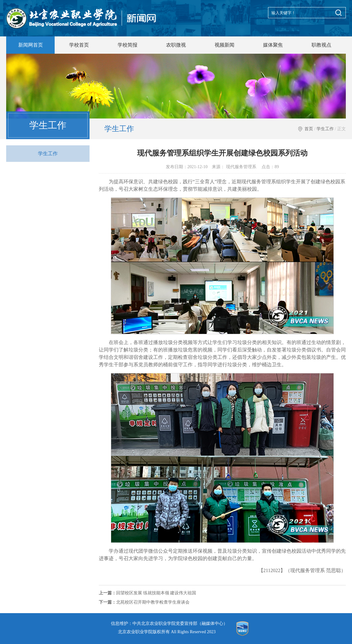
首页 (309, 129)
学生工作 (325, 129)
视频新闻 (224, 45)
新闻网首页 (31, 45)
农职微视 (176, 45)
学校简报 (128, 45)
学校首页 (79, 45)
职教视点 (321, 45)
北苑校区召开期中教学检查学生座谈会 (144, 602)
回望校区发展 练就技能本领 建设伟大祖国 (147, 593)
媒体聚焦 (273, 45)
